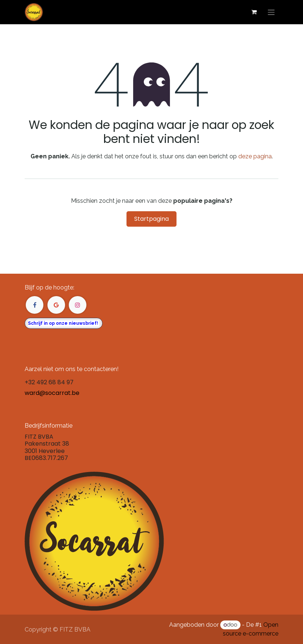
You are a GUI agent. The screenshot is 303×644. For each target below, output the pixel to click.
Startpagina (151, 219)
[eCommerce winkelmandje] (254, 12)
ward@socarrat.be (52, 393)
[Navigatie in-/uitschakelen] (271, 12)
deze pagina (255, 156)
